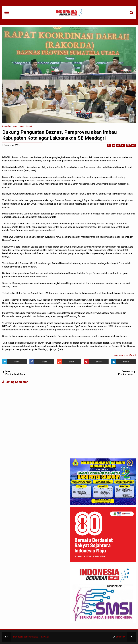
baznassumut (121, 355)
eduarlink (120, 637)
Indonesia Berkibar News (26, 637)
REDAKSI (44, 637)
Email (131, 145)
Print (121, 145)
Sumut (132, 355)
